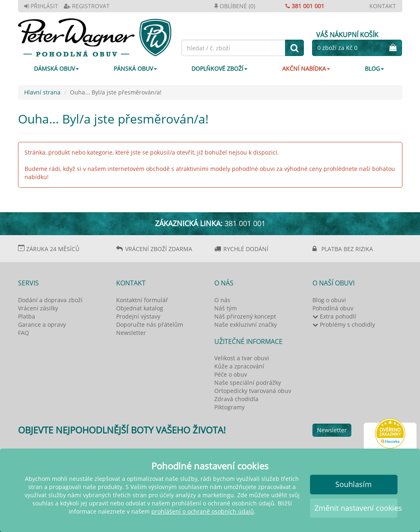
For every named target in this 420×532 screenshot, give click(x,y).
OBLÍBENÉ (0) (235, 6)
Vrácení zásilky (38, 308)
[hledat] (294, 48)
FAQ (24, 333)
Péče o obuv (231, 374)
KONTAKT (383, 6)
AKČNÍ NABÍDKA (306, 68)
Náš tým (226, 308)
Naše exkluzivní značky (246, 324)
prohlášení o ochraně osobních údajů (203, 511)
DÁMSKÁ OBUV (56, 68)
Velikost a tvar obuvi (242, 358)
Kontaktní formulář (142, 300)
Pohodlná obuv (333, 308)
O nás (222, 300)
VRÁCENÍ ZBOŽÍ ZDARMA (159, 249)
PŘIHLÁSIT (41, 6)
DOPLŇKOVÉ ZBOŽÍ (219, 68)
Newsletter (131, 333)
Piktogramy (229, 407)
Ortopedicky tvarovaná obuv (253, 391)
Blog (374, 68)
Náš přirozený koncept (245, 316)
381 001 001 (305, 6)
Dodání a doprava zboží (50, 300)
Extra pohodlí (334, 316)
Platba (27, 316)
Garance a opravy (42, 324)
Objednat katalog (140, 308)
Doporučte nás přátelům (150, 324)
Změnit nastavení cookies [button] (356, 508)
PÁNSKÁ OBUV (135, 68)
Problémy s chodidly (344, 324)
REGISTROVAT (87, 6)
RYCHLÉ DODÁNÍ (246, 249)
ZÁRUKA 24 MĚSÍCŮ (53, 249)
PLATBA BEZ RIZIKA (347, 249)
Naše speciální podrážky (248, 383)
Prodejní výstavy (138, 316)
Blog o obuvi (329, 300)
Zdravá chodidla (236, 399)
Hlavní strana (42, 92)
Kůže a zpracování (239, 366)
